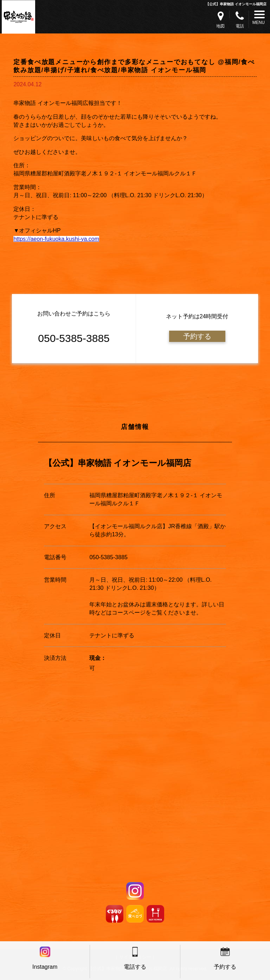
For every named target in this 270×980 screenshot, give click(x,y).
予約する (197, 336)
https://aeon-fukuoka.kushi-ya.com (56, 239)
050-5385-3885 (108, 557)
